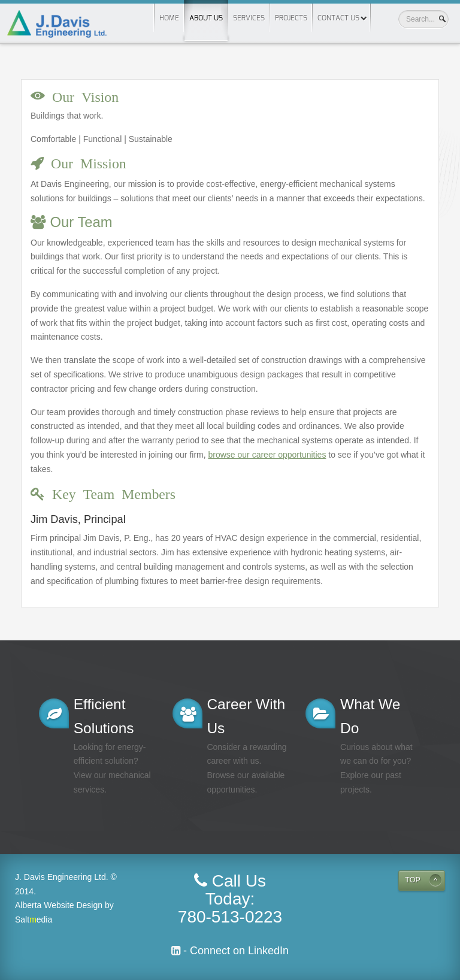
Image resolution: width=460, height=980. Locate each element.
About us (206, 11)
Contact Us (338, 18)
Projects (291, 18)
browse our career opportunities (267, 455)
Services (249, 18)
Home (169, 18)
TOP (413, 880)
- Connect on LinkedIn (234, 951)
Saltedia (34, 919)
